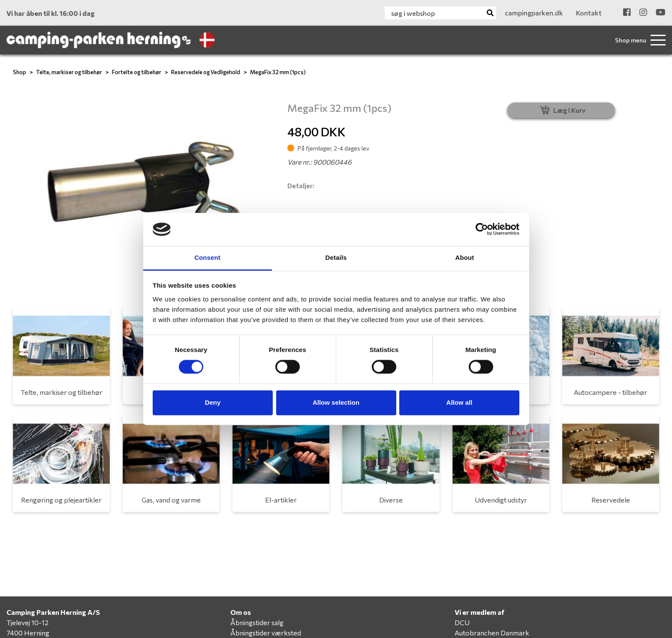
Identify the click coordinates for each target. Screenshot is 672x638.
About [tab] (465, 257)
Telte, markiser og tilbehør (69, 72)
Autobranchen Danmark (492, 633)
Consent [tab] (207, 257)
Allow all (460, 402)
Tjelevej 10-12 (27, 622)
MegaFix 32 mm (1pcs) (278, 72)
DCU (462, 622)
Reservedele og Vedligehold (206, 72)
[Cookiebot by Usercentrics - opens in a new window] (482, 229)
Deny (213, 402)
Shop (20, 72)
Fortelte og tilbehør (137, 72)
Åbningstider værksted (266, 633)
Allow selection (336, 402)
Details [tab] (336, 257)
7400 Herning (28, 633)
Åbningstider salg (257, 622)
